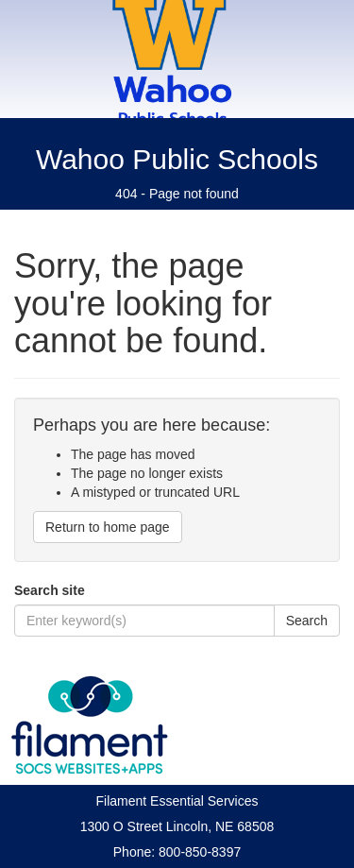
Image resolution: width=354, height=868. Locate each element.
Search (307, 621)
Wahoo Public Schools (177, 159)
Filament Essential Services (177, 801)
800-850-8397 (200, 852)
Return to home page (108, 527)
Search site (50, 590)
